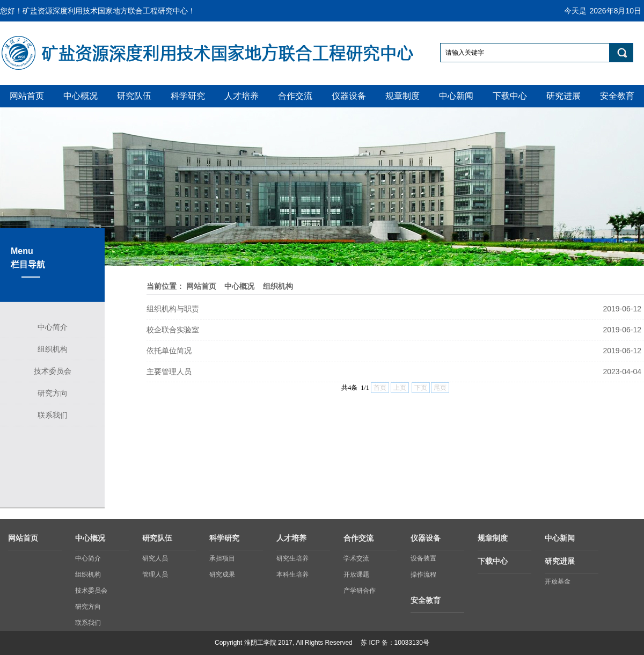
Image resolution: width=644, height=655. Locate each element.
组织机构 (278, 286)
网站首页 (201, 286)
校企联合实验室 (173, 330)
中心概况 (239, 286)
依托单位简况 (169, 351)
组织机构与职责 (173, 309)
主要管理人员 (169, 372)
